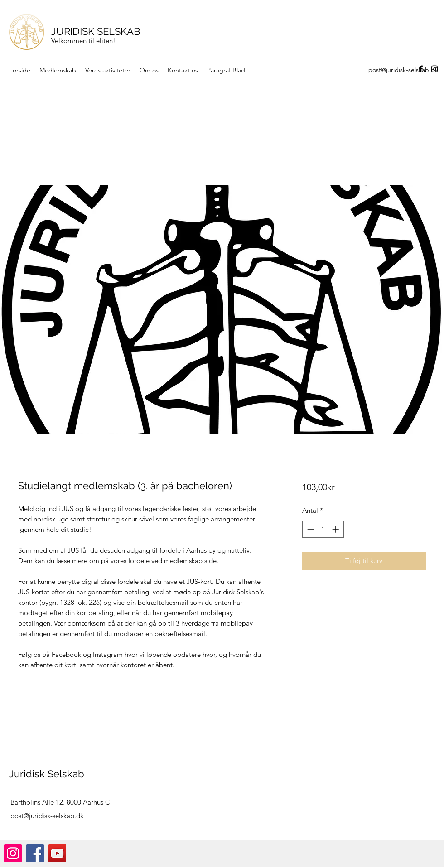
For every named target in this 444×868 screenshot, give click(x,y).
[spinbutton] (323, 529)
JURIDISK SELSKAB (96, 31)
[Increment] (336, 529)
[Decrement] (310, 529)
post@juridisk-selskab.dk (47, 816)
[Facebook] (421, 69)
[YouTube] (57, 853)
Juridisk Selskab (47, 774)
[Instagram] (434, 69)
